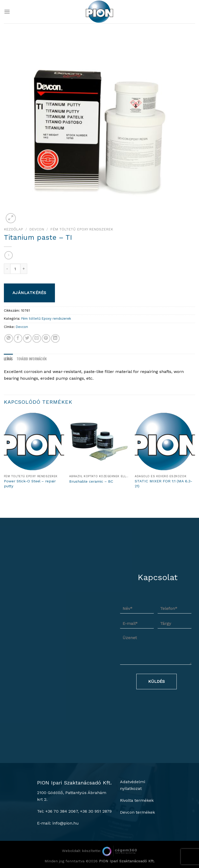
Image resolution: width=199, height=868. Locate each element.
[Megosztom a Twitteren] (27, 338)
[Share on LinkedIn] (55, 338)
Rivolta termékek (137, 800)
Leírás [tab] (8, 359)
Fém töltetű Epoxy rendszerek (82, 229)
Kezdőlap (13, 229)
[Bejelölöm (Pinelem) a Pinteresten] (46, 338)
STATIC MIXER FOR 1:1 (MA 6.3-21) (164, 484)
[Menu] (7, 12)
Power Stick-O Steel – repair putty (30, 484)
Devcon (37, 229)
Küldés (157, 681)
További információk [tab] (32, 359)
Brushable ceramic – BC (91, 481)
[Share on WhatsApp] (9, 338)
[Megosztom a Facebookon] (18, 338)
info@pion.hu (66, 823)
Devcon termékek (137, 812)
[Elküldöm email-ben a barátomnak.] (37, 338)
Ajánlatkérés (29, 293)
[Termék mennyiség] (15, 269)
